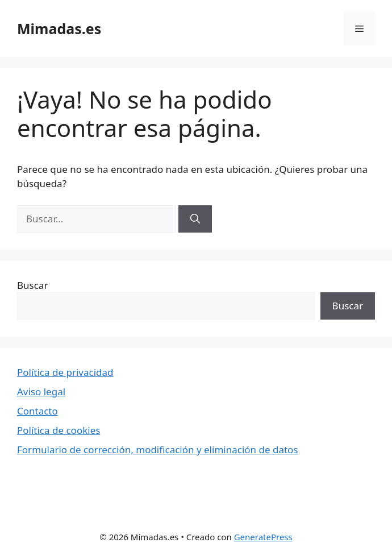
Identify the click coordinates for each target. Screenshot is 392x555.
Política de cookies (59, 430)
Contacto (37, 411)
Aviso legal (41, 392)
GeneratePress (263, 537)
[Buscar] (195, 219)
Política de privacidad (65, 372)
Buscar (32, 285)
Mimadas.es (59, 28)
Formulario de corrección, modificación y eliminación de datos (158, 450)
